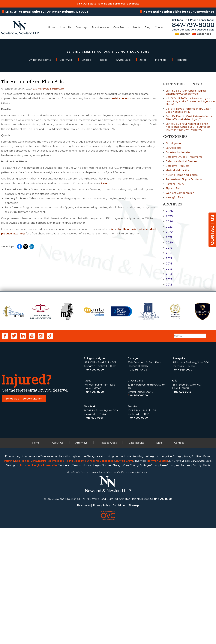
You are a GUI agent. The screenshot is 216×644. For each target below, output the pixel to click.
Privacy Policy (102, 621)
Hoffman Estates (158, 577)
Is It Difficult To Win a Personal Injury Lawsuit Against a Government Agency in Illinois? (190, 101)
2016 (168, 264)
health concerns (121, 98)
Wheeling (93, 577)
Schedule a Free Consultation (24, 515)
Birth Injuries (173, 143)
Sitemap (134, 621)
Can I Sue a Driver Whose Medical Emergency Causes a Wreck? (186, 92)
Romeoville (50, 581)
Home (52, 27)
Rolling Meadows (75, 577)
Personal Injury (175, 184)
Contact (160, 27)
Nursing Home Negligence (182, 175)
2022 (168, 232)
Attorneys (82, 27)
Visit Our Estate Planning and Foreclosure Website (108, 4)
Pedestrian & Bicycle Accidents (184, 179)
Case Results (121, 27)
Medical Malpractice (178, 170)
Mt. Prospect (56, 577)
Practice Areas (100, 27)
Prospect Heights (31, 581)
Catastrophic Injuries (178, 152)
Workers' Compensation (180, 193)
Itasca (88, 497)
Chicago (133, 475)
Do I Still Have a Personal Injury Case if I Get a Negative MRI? (189, 110)
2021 (168, 237)
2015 (168, 269)
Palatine (9, 577)
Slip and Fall (173, 188)
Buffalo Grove (125, 577)
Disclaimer (119, 621)
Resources (84, 621)
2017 (168, 258)
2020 (168, 243)
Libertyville (178, 475)
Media (137, 27)
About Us (65, 27)
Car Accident (173, 148)
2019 (168, 248)
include (106, 183)
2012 (168, 285)
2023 (168, 227)
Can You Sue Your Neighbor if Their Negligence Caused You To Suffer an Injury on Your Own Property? (188, 127)
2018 (168, 253)
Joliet (175, 497)
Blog (148, 27)
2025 (168, 216)
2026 (168, 211)
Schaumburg (39, 577)
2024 (168, 222)
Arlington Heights (95, 475)
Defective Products (177, 166)
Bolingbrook (107, 577)
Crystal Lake (135, 497)
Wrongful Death (176, 197)
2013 (168, 279)
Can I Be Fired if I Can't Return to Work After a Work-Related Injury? (189, 118)
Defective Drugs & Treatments (48, 89)
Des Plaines (22, 577)
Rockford (133, 523)
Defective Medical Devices (181, 161)
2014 (168, 274)
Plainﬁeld (89, 523)
